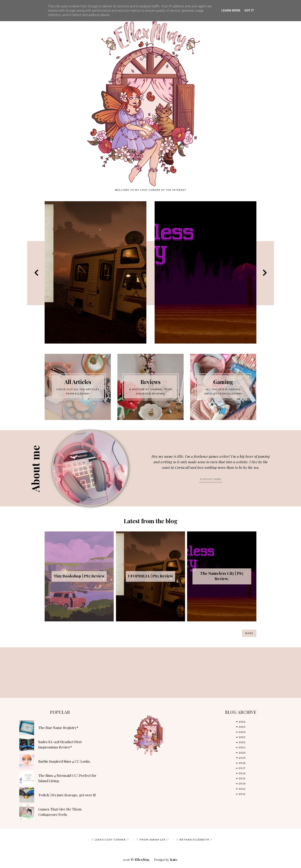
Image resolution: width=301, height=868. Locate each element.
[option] (96, 272)
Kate (174, 860)
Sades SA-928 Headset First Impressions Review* (60, 744)
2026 (242, 722)
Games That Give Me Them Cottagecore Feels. (60, 812)
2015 (242, 778)
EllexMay (142, 860)
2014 (242, 783)
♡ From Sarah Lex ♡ (153, 840)
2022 (242, 742)
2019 (242, 758)
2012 (242, 794)
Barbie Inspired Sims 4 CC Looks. (64, 761)
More (249, 633)
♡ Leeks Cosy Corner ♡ (110, 840)
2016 (242, 773)
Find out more (211, 479)
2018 (242, 763)
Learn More (231, 10)
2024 (242, 732)
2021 (242, 747)
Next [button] (265, 272)
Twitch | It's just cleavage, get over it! (67, 795)
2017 (242, 768)
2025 (242, 727)
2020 (242, 753)
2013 (242, 789)
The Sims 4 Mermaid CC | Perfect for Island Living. (67, 778)
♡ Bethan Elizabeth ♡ (194, 840)
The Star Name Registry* (58, 728)
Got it (249, 10)
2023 (242, 737)
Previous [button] (36, 272)
